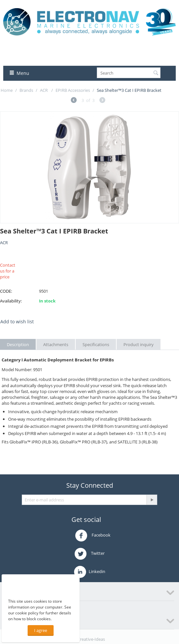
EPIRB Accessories (73, 90)
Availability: (11, 301)
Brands (26, 90)
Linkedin (90, 572)
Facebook (93, 536)
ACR (44, 90)
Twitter (89, 554)
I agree (41, 630)
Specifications (96, 344)
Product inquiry (139, 344)
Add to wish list (17, 322)
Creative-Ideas (91, 639)
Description (18, 344)
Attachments (56, 344)
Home (7, 90)
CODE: (6, 291)
